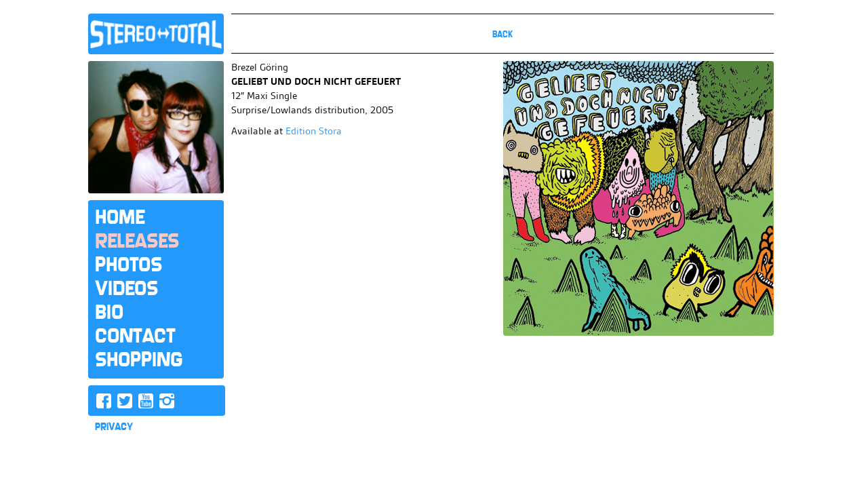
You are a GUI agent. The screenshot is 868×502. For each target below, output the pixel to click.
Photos (129, 265)
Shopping (139, 360)
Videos (126, 288)
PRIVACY (114, 427)
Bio (109, 312)
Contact (135, 336)
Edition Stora (314, 131)
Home (120, 217)
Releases (137, 241)
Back (502, 34)
